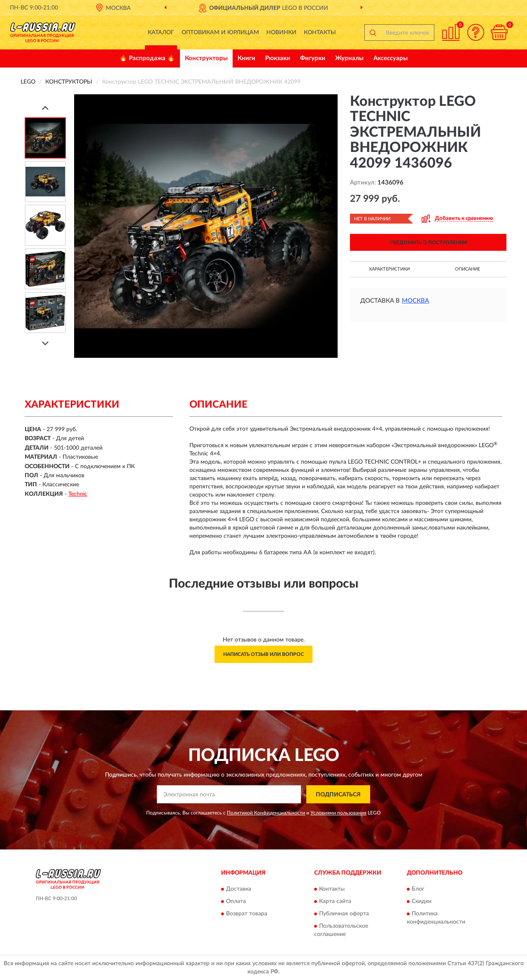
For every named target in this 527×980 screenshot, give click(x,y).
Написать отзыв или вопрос (263, 654)
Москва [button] (415, 301)
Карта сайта (335, 901)
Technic (78, 494)
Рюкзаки (278, 58)
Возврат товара (247, 914)
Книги (246, 58)
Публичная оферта (344, 914)
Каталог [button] (161, 33)
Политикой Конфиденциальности (266, 813)
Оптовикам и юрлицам (220, 33)
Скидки (422, 901)
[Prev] (45, 108)
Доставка (239, 889)
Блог (418, 889)
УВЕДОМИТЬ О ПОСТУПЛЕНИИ (428, 243)
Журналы (349, 58)
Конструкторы (206, 58)
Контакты (320, 33)
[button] (476, 32)
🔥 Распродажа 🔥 (147, 58)
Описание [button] (468, 269)
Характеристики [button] (389, 269)
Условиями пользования (338, 813)
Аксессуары (391, 58)
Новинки (281, 33)
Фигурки (313, 58)
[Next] (45, 343)
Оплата (236, 901)
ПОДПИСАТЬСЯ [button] (338, 795)
